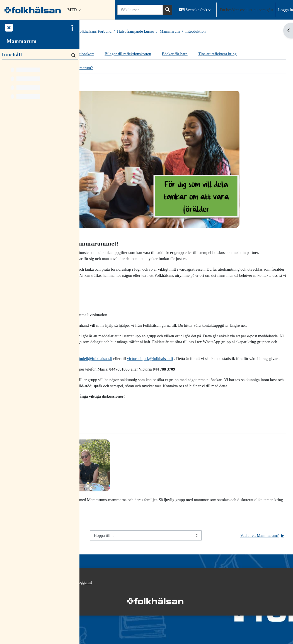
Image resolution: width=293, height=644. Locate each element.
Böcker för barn (239, 54)
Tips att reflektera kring (111, 65)
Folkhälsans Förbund (158, 32)
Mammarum (235, 32)
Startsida (93, 32)
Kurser (112, 32)
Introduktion (261, 32)
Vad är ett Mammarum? (136, 79)
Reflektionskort (144, 54)
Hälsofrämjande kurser (200, 32)
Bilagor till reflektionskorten (192, 54)
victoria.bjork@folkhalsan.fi (215, 373)
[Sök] (73, 55)
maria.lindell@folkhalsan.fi (153, 373)
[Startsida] (33, 10)
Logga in (286, 10)
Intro (101, 79)
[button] (195, 10)
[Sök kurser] (140, 10)
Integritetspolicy (97, 617)
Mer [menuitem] (72, 10)
